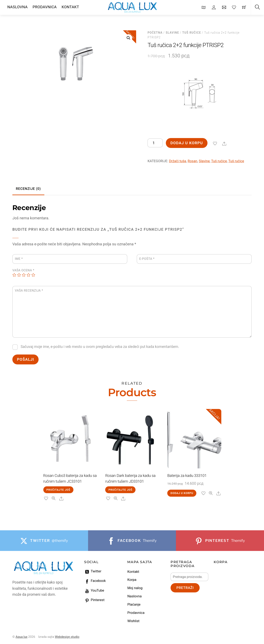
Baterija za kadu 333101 (187, 476)
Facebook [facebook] (95, 581)
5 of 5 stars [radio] (33, 275)
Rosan (193, 161)
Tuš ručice (192, 33)
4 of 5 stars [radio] (29, 275)
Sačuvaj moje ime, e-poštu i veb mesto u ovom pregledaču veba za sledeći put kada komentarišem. (100, 347)
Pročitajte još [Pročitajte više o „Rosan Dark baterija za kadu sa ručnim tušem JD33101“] (120, 490)
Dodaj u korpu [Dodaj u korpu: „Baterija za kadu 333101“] (182, 493)
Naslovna (134, 596)
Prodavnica (136, 613)
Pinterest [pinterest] (94, 600)
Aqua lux (21, 637)
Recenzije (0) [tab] (28, 189)
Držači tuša (177, 161)
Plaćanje (134, 604)
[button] (128, 38)
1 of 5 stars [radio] (14, 275)
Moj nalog (135, 588)
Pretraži (185, 588)
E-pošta (147, 259)
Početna (155, 33)
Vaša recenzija (29, 291)
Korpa (132, 580)
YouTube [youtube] (94, 590)
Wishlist (133, 621)
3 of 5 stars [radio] (24, 275)
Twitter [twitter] (93, 571)
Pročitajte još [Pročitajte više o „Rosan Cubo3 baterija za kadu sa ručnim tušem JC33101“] (58, 490)
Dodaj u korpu (187, 143)
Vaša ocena (23, 270)
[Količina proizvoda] (155, 143)
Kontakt (133, 572)
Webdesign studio (67, 637)
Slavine (173, 33)
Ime (19, 259)
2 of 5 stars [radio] (19, 275)
